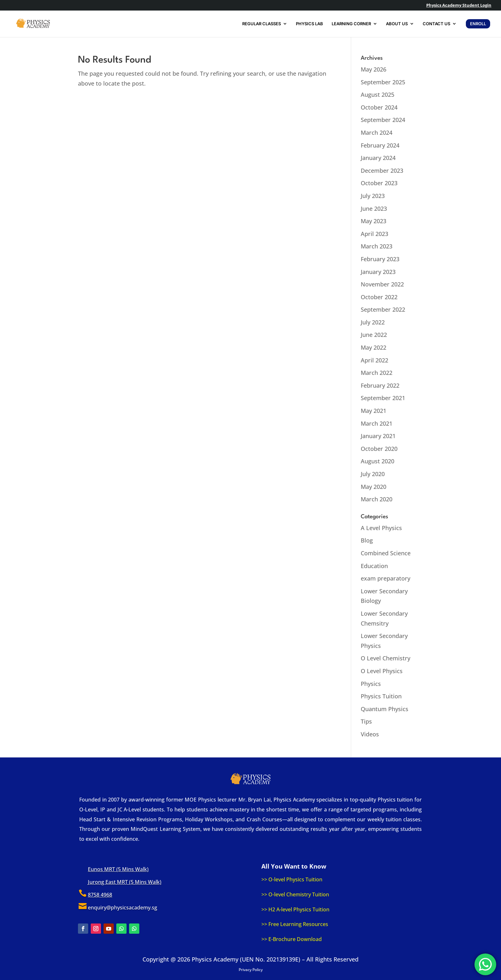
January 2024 (378, 158)
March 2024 (377, 133)
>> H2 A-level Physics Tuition (295, 909)
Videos (370, 734)
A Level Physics (381, 528)
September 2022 (383, 309)
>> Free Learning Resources (295, 924)
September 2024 (383, 120)
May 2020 (374, 487)
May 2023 (374, 221)
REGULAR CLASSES (262, 24)
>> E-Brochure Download (292, 939)
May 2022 (374, 347)
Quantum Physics (385, 709)
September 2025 (383, 82)
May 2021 (374, 411)
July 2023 (373, 196)
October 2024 (379, 107)
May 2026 (374, 69)
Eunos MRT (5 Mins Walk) (118, 869)
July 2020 (373, 474)
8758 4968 (100, 895)
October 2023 (379, 183)
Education (374, 566)
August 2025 (378, 95)
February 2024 (380, 145)
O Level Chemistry (385, 658)
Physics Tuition (381, 696)
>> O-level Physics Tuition (292, 879)
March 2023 (377, 246)
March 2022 (377, 373)
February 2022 (380, 385)
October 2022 (379, 297)
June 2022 (374, 335)
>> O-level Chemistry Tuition (295, 894)
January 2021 (378, 436)
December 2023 (382, 171)
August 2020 (378, 461)
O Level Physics (382, 671)
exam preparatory (385, 578)
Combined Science (386, 553)
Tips (366, 721)
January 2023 (378, 272)
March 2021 (377, 423)
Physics (371, 684)
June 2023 (374, 209)
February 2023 (380, 259)
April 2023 (374, 234)
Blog (367, 540)
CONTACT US (436, 24)
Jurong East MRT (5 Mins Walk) (125, 882)
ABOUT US (397, 24)
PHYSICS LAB (309, 24)
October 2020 (379, 449)
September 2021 (383, 398)
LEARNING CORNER (351, 24)
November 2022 (382, 284)
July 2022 (373, 322)
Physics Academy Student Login (459, 6)
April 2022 (374, 360)
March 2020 (377, 499)
